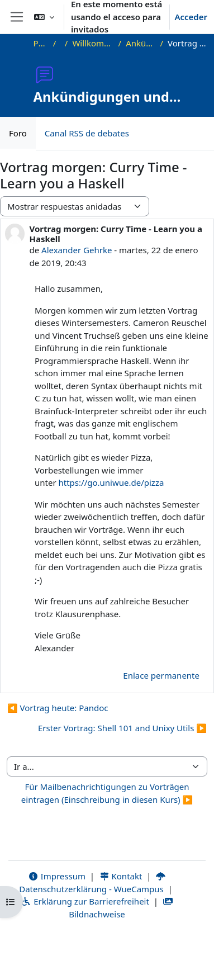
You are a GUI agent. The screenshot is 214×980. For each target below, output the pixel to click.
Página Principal (41, 43)
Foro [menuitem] (18, 133)
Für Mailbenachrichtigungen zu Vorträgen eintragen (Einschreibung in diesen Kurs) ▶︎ (107, 793)
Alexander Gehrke (77, 250)
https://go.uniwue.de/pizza (111, 482)
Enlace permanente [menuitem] (161, 675)
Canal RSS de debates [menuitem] (87, 133)
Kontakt (121, 876)
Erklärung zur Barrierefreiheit (85, 901)
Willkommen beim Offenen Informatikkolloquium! (93, 43)
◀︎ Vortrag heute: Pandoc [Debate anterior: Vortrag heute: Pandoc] (58, 708)
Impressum (57, 876)
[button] (44, 17)
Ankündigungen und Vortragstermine (141, 43)
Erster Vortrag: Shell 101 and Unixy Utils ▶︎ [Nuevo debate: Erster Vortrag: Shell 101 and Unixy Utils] (122, 728)
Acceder (191, 17)
